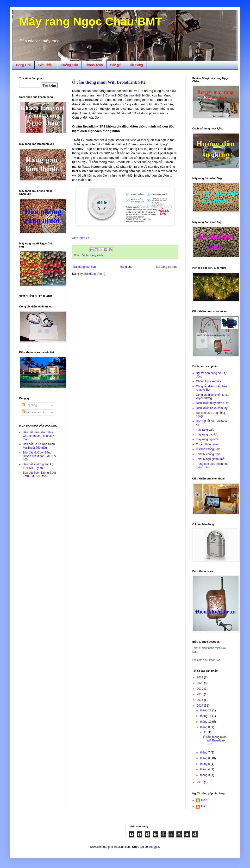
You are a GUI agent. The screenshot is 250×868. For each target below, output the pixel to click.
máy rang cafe (205, 430)
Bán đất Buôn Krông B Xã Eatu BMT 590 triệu (39, 474)
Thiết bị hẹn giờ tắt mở (210, 459)
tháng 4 (205, 769)
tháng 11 (206, 716)
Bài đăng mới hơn (84, 267)
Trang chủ (126, 267)
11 (206, 732)
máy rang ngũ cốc (207, 439)
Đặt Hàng (136, 65)
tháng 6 (205, 758)
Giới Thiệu (46, 65)
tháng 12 (206, 710)
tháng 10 (206, 722)
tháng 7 (205, 753)
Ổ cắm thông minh (92, 255)
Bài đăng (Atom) (95, 274)
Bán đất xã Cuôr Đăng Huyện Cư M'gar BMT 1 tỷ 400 (39, 456)
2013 (200, 782)
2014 (200, 706)
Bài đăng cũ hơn (166, 267)
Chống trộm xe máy (208, 381)
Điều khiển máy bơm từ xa (213, 403)
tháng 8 (205, 727)
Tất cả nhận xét (34, 412)
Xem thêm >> (81, 238)
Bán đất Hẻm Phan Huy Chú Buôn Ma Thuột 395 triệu (38, 436)
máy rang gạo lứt (207, 434)
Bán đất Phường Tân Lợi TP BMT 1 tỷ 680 (38, 466)
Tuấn (204, 800)
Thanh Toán (94, 65)
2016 (200, 694)
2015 (200, 700)
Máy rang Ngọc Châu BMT (91, 22)
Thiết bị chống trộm (208, 454)
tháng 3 (205, 775)
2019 (200, 689)
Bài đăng (29, 405)
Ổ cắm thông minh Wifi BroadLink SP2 (109, 82)
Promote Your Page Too (206, 660)
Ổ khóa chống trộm (208, 449)
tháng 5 (205, 764)
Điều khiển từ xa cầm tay (212, 408)
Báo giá (116, 65)
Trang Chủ (23, 65)
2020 (200, 683)
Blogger (154, 847)
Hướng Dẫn (69, 65)
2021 (200, 677)
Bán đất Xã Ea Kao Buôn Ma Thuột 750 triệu (39, 446)
